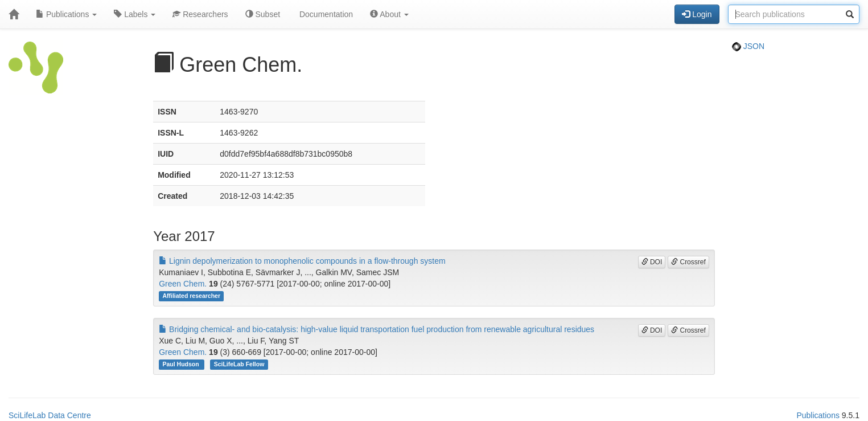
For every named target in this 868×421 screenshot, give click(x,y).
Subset (263, 14)
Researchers (200, 14)
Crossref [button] (688, 262)
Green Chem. (183, 284)
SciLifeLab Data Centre (50, 415)
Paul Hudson (181, 364)
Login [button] (697, 14)
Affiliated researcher (191, 296)
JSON (748, 46)
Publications (66, 14)
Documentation (325, 14)
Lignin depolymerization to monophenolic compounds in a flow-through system (302, 261)
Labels (135, 14)
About (389, 14)
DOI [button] (652, 262)
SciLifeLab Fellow (239, 364)
